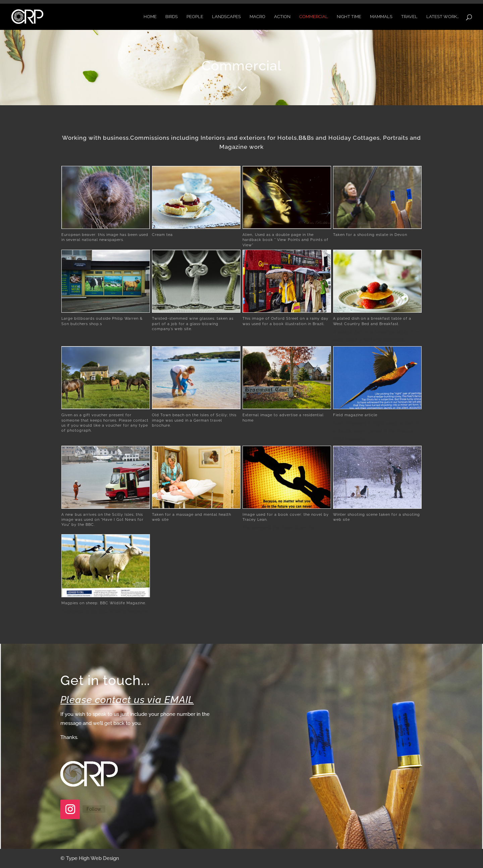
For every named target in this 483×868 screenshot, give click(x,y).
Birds (172, 17)
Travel (409, 17)
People (195, 17)
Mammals (381, 17)
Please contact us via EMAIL (127, 700)
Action (282, 17)
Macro (257, 17)
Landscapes (226, 17)
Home (150, 17)
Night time (349, 17)
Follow (94, 809)
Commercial (314, 17)
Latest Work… (443, 17)
